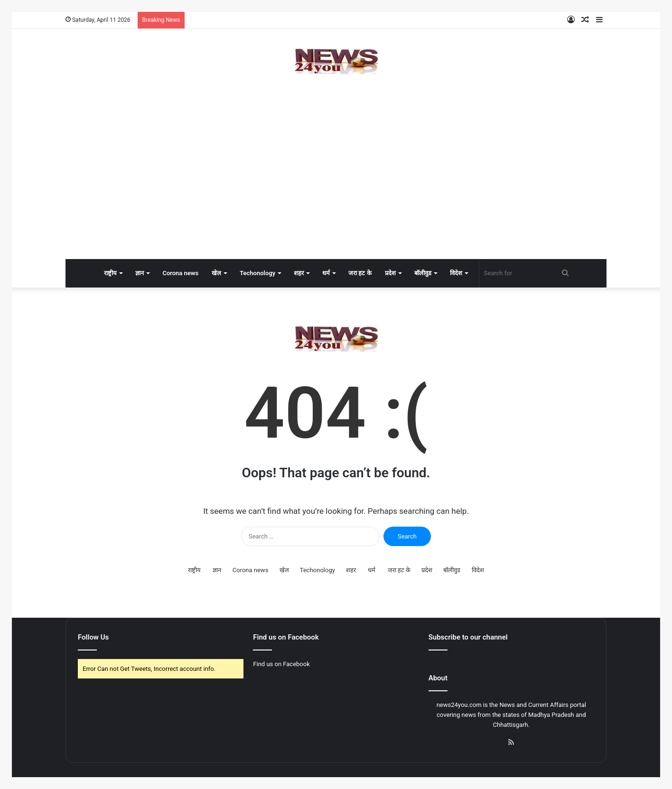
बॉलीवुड (423, 273)
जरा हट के (360, 273)
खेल (216, 273)
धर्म (326, 273)
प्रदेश (390, 273)
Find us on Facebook (281, 664)
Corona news (180, 273)
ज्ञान (140, 273)
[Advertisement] (336, 183)
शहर (299, 273)
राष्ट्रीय (110, 273)
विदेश (456, 273)
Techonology (257, 273)
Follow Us (93, 637)
